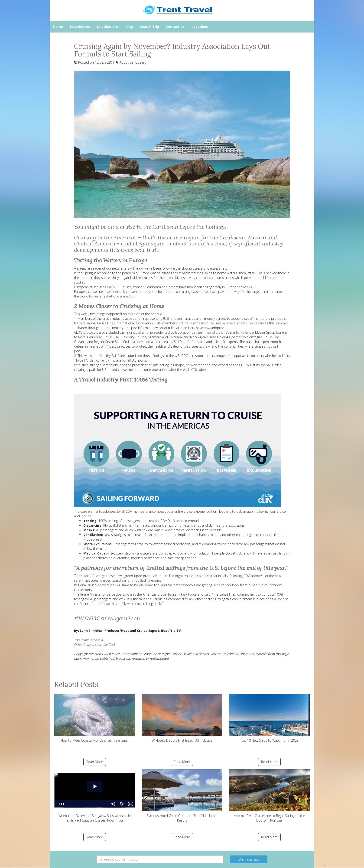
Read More (95, 762)
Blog (129, 27)
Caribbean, (138, 62)
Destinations (108, 27)
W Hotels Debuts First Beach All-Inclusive (182, 718)
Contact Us (175, 27)
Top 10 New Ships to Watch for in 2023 (269, 718)
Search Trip (149, 27)
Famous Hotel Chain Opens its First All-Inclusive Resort (182, 796)
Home (58, 27)
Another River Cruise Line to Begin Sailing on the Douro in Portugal (269, 796)
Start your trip (249, 859)
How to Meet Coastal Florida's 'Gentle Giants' (95, 718)
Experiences (80, 27)
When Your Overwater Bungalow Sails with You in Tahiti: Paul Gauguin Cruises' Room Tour (95, 796)
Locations (200, 27)
